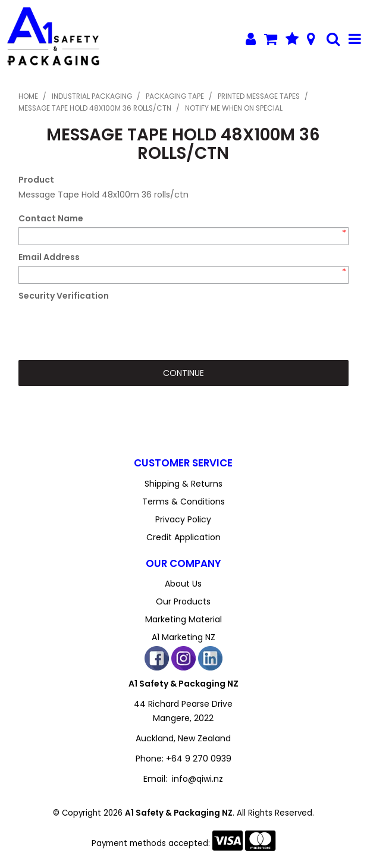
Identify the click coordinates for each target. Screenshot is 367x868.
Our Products (183, 601)
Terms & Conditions (183, 502)
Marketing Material (183, 619)
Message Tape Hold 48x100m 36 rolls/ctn (95, 108)
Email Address (49, 257)
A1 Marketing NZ (183, 637)
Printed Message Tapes (259, 96)
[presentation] (109, 328)
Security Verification (64, 296)
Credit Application (183, 537)
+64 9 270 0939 (199, 759)
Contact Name (51, 218)
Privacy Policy (183, 519)
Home (28, 96)
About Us (183, 584)
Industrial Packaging (92, 96)
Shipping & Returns (183, 484)
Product (36, 180)
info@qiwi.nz (197, 779)
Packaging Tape (175, 96)
